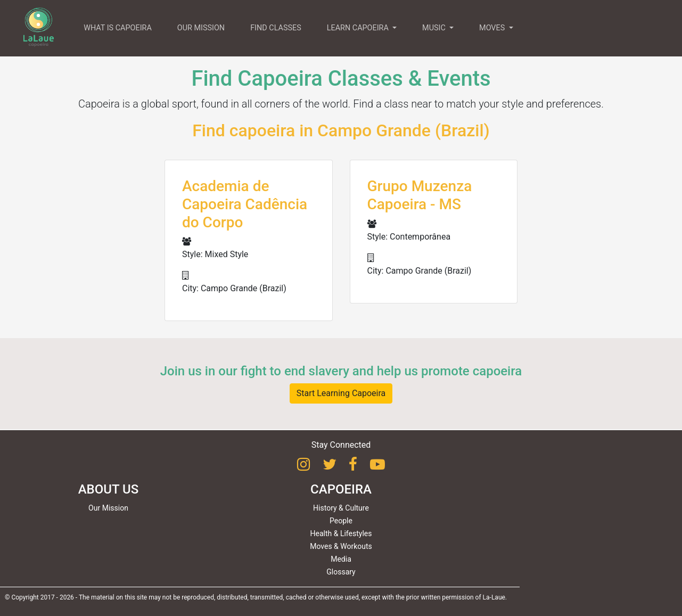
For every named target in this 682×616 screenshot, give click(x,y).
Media (341, 559)
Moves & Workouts (341, 546)
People (341, 521)
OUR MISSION (201, 28)
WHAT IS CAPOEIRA (118, 28)
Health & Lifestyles (341, 533)
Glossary (341, 572)
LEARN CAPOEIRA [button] (359, 28)
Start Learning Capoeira (341, 393)
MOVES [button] (493, 28)
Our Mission (108, 508)
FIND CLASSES (276, 28)
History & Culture (341, 508)
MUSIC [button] (435, 28)
